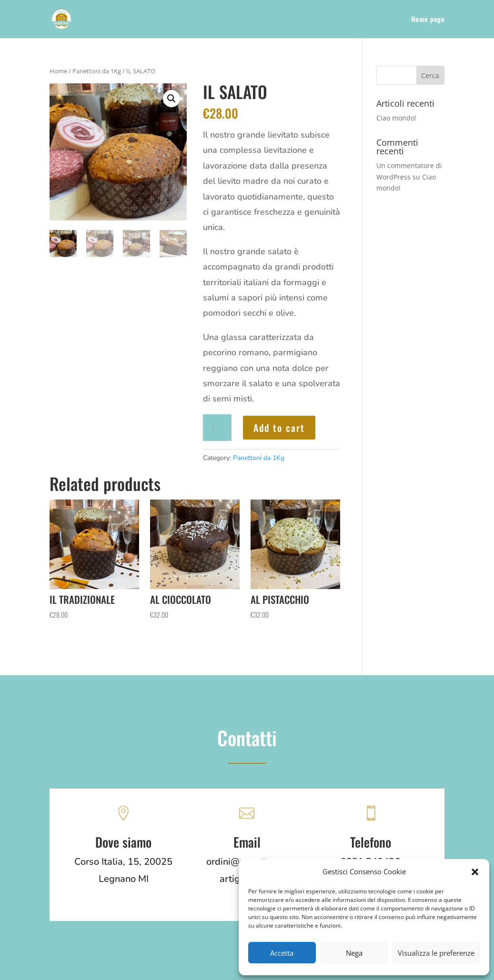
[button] (475, 872)
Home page (428, 20)
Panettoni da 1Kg (97, 71)
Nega (354, 953)
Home (58, 71)
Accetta (282, 953)
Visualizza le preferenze (436, 953)
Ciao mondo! (396, 118)
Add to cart (279, 428)
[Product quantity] (217, 428)
